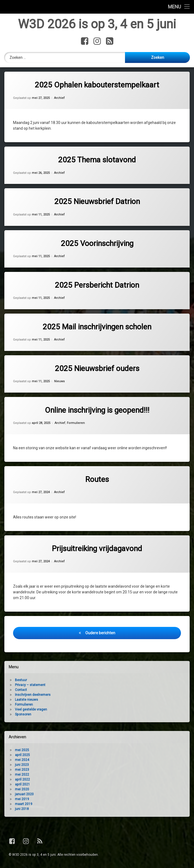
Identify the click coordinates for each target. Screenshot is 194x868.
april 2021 (22, 785)
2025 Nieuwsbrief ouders (97, 369)
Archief (59, 98)
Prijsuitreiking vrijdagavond (97, 549)
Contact (21, 690)
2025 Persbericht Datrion (97, 286)
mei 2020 (22, 790)
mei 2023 (22, 770)
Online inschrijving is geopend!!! (97, 411)
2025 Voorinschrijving (97, 244)
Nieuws (59, 382)
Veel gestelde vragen (31, 710)
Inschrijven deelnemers (33, 695)
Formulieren (76, 424)
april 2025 (22, 755)
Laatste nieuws (26, 700)
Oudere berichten (100, 633)
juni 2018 (22, 809)
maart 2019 (24, 805)
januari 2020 (24, 795)
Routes (97, 480)
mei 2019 (22, 800)
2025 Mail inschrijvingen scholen (97, 327)
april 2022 (22, 780)
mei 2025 (22, 751)
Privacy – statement (30, 685)
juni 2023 (22, 765)
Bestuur (21, 681)
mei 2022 (22, 775)
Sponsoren (23, 715)
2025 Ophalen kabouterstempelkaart (97, 86)
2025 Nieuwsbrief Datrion (97, 202)
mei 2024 (22, 760)
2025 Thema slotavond (97, 161)
